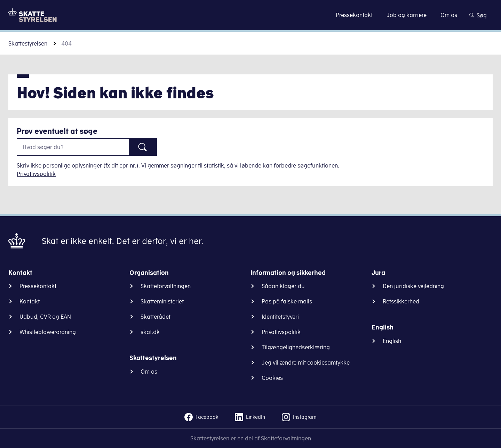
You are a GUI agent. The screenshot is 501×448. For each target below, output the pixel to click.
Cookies (272, 378)
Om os (149, 372)
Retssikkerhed (401, 301)
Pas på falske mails (287, 301)
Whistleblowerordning (48, 332)
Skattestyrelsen (28, 43)
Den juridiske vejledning (413, 286)
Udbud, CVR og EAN (45, 317)
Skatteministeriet (162, 301)
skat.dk (150, 332)
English (392, 341)
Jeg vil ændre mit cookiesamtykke (306, 363)
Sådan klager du (283, 286)
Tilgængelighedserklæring (296, 347)
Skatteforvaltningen (166, 286)
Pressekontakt (38, 286)
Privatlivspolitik (36, 174)
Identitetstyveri (280, 317)
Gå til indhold (251, 15)
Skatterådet (156, 317)
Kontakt (30, 301)
